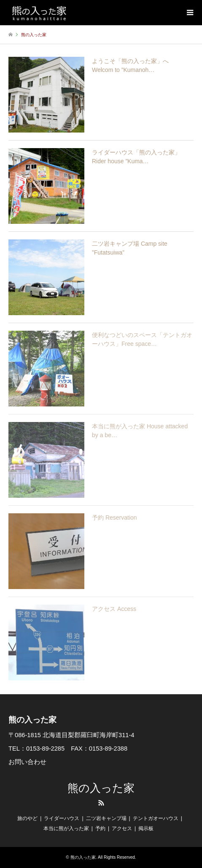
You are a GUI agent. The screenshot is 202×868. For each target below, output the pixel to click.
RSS (101, 803)
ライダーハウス (62, 818)
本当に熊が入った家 (66, 828)
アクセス (122, 828)
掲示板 (146, 828)
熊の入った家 (101, 788)
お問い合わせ (27, 762)
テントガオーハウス (156, 818)
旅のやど (27, 818)
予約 (100, 828)
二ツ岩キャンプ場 (106, 818)
